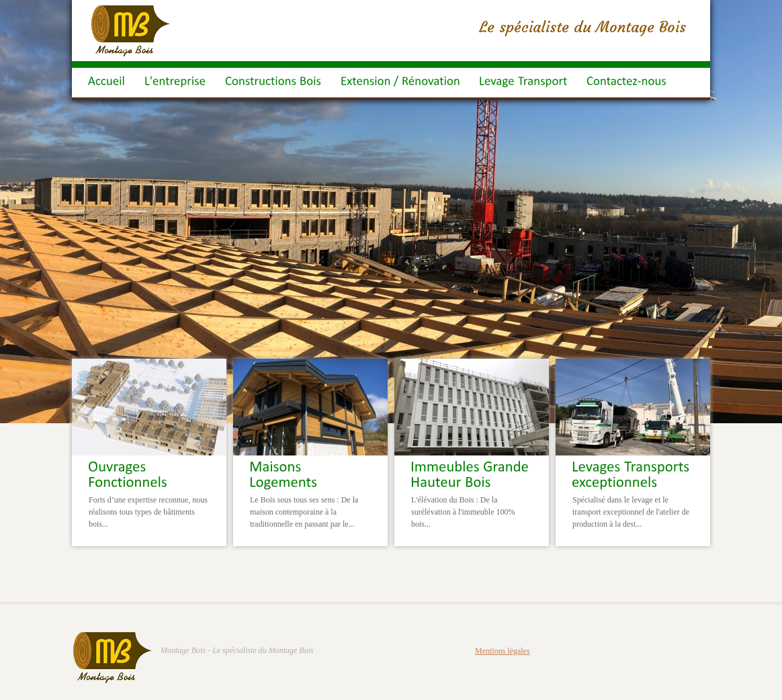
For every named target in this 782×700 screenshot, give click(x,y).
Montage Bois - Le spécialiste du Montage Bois (237, 650)
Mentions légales (503, 651)
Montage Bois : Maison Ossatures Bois (131, 31)
